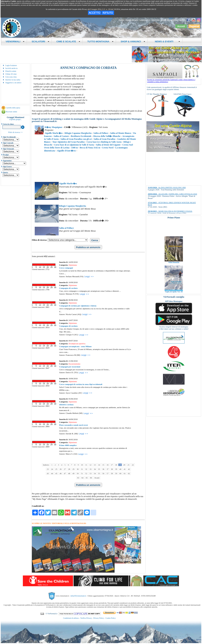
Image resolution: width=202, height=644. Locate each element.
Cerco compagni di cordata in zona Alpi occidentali (81, 384)
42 (129, 469)
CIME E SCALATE (68, 42)
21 (129, 465)
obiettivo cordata (66, 405)
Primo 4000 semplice (68, 445)
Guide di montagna (169, 20)
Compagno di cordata (68, 288)
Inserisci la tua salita (13, 80)
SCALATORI (40, 42)
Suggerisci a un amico (13, 83)
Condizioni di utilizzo (71, 618)
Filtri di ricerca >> (15, 132)
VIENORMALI (15, 42)
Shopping (156, 20)
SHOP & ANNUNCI (133, 42)
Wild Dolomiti (174, 268)
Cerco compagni (66, 268)
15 (103, 465)
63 (78, 478)
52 (86, 473)
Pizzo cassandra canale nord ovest (73, 425)
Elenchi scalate (11, 71)
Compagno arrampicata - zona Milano (75, 346)
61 (125, 473)
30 (78, 469)
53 (90, 473)
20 (124, 465)
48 (69, 473)
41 (125, 469)
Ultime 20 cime (11, 74)
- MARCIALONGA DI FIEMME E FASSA (170, 211)
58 (112, 473)
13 (95, 465)
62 (129, 473)
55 (99, 473)
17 (112, 465)
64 (82, 478)
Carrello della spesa (13, 108)
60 (120, 473)
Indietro (46, 465)
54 (95, 473)
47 (65, 473)
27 (65, 469)
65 (87, 478)
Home (121, 20)
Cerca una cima (11, 77)
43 (48, 473)
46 (61, 473)
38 (112, 469)
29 (73, 469)
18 (116, 465)
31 (82, 469)
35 (99, 469)
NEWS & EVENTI (166, 42)
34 (95, 469)
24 (52, 469)
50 (78, 473)
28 (69, 469)
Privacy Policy (99, 618)
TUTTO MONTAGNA (100, 42)
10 (82, 465)
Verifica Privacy (86, 618)
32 (86, 469)
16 (107, 465)
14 (99, 465)
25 (56, 469)
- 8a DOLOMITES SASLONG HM (167, 187)
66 (91, 478)
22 (133, 465)
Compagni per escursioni (70, 367)
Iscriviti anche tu (11, 68)
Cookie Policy (111, 618)
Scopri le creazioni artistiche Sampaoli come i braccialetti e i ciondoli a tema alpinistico (174, 80)
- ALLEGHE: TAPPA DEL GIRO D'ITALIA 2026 (172, 194)
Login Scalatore (11, 65)
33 (90, 469)
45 (56, 473)
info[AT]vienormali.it (78, 596)
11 (86, 465)
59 (116, 473)
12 (90, 465)
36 (103, 469)
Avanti (97, 478)
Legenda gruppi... (16, 119)
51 (82, 473)
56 (103, 473)
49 (73, 473)
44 (52, 473)
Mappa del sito (132, 20)
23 (48, 469)
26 (61, 469)
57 (107, 473)
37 (107, 469)
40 (120, 469)
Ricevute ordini (12, 112)
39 (116, 469)
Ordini (182, 20)
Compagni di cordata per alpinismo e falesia (78, 306)
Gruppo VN (145, 20)
